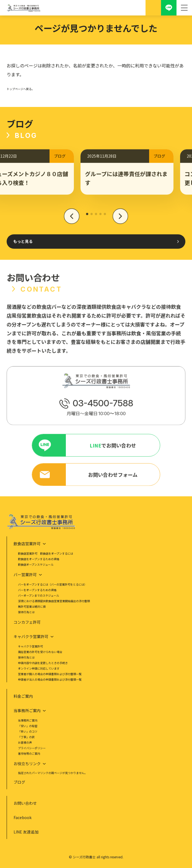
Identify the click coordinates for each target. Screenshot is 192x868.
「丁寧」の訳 (26, 737)
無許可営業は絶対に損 (32, 606)
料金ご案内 (23, 696)
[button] (72, 219)
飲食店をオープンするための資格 (39, 559)
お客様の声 (25, 742)
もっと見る (23, 241)
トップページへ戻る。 (20, 89)
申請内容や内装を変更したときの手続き (43, 663)
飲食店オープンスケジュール (36, 564)
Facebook (23, 817)
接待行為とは (26, 612)
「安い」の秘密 (28, 726)
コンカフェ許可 (27, 622)
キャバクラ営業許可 (30, 646)
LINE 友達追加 (26, 832)
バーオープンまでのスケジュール (38, 595)
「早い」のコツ (28, 731)
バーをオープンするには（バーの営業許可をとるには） (52, 584)
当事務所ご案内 (28, 720)
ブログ (19, 782)
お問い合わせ (25, 803)
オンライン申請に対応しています (39, 668)
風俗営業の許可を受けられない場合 (40, 652)
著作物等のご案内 (29, 753)
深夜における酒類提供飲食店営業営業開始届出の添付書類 (54, 601)
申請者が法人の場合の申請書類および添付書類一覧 (50, 679)
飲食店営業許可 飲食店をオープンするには (46, 553)
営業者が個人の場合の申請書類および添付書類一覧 (50, 674)
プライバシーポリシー (32, 748)
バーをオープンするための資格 (37, 590)
